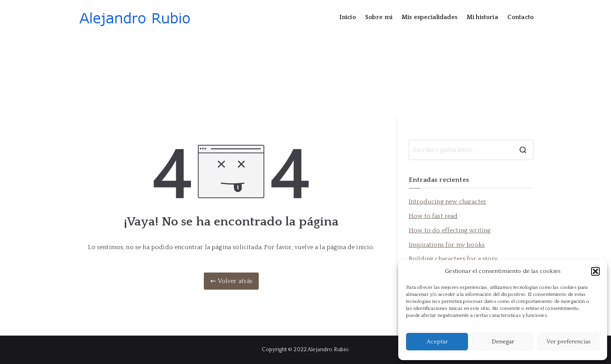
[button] (595, 271)
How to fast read (433, 216)
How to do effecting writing (450, 230)
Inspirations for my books (447, 245)
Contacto (520, 17)
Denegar (503, 342)
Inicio (348, 17)
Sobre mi (379, 17)
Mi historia (482, 17)
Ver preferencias (568, 342)
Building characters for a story (453, 259)
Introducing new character (448, 202)
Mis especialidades (430, 17)
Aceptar (437, 342)
